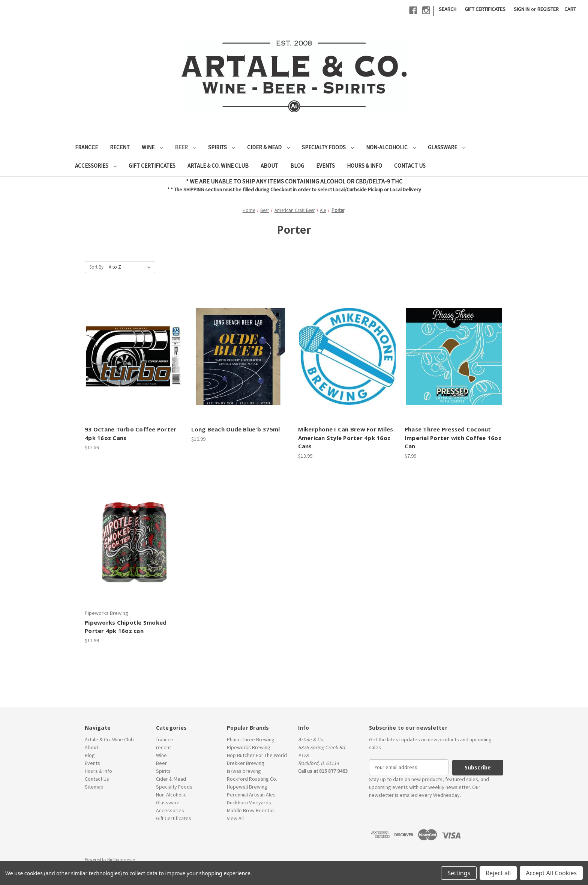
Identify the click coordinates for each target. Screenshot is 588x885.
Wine (152, 147)
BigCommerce (121, 859)
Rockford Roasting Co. (252, 779)
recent (120, 147)
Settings (459, 873)
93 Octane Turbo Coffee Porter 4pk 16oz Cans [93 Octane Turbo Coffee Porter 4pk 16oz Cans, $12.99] (130, 433)
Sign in (522, 9)
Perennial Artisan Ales (251, 795)
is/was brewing (244, 771)
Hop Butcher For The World (257, 755)
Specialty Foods (328, 147)
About (269, 166)
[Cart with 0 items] (570, 9)
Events (325, 166)
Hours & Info (364, 166)
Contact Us (410, 166)
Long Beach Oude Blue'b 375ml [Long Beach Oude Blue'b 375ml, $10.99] (235, 429)
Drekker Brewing (246, 763)
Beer (185, 147)
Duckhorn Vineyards (249, 802)
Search (448, 9)
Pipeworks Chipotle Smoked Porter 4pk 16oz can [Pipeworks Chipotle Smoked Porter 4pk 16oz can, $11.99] (126, 627)
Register (548, 9)
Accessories (96, 166)
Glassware (447, 147)
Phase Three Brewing (251, 739)
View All (235, 818)
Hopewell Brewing (247, 787)
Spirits (222, 147)
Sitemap (94, 787)
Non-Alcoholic (391, 147)
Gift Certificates (485, 9)
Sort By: (97, 267)
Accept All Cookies (551, 873)
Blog (297, 166)
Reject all (498, 873)
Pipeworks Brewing (249, 747)
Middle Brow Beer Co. (251, 810)
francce (86, 147)
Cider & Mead (268, 147)
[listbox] (131, 267)
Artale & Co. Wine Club (218, 166)
